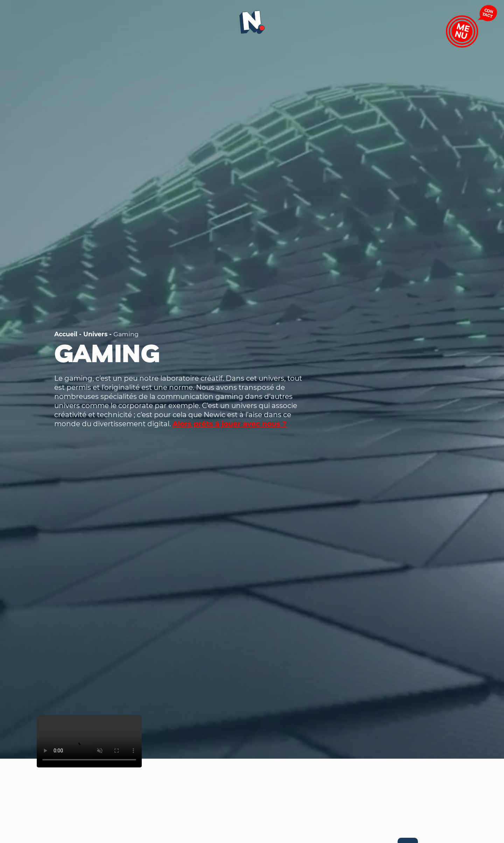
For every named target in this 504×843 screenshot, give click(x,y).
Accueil (66, 334)
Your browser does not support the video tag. (89, 741)
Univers (95, 334)
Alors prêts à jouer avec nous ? (230, 424)
